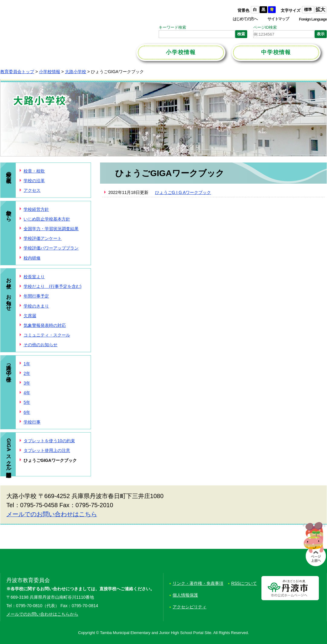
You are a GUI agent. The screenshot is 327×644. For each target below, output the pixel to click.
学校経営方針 (36, 209)
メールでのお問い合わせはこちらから (42, 614)
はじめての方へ (245, 19)
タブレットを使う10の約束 (49, 441)
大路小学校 (76, 72)
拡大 (320, 10)
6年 (27, 412)
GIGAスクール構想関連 (9, 453)
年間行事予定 (36, 296)
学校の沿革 (34, 181)
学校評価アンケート (43, 238)
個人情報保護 (185, 595)
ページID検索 (265, 27)
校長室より (34, 277)
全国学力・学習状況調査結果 (51, 229)
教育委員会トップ (17, 72)
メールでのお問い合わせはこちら (52, 514)
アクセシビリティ (189, 607)
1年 (27, 364)
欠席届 (30, 316)
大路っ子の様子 (9, 367)
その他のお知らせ (40, 345)
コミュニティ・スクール (47, 335)
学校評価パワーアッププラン (51, 248)
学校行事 (32, 422)
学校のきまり (36, 306)
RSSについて (244, 583)
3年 (27, 383)
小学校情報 (50, 72)
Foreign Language (313, 19)
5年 (27, 402)
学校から (9, 213)
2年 (27, 373)
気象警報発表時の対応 (45, 325)
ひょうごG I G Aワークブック (183, 192)
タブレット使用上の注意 (47, 450)
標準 (308, 10)
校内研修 (32, 258)
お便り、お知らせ (9, 291)
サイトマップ (278, 19)
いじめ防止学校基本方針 (47, 219)
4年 (27, 393)
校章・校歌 (34, 171)
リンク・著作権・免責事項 (198, 583)
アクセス (32, 190)
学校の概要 (9, 171)
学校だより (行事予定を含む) (52, 286)
